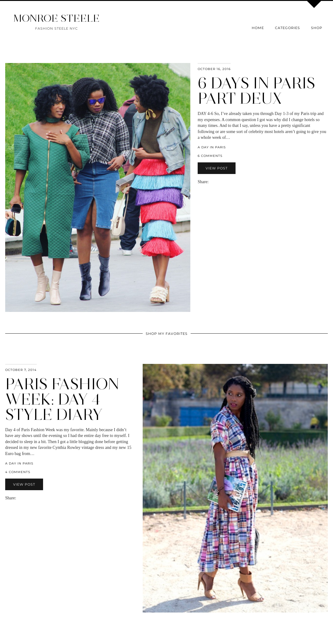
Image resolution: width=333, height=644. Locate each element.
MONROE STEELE (57, 18)
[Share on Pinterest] (220, 182)
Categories (287, 28)
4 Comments (18, 472)
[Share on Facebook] (214, 182)
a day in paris (212, 147)
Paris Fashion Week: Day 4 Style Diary (62, 399)
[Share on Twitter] (217, 182)
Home (258, 28)
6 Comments (210, 156)
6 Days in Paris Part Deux (256, 91)
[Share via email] (211, 182)
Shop (317, 28)
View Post (217, 168)
